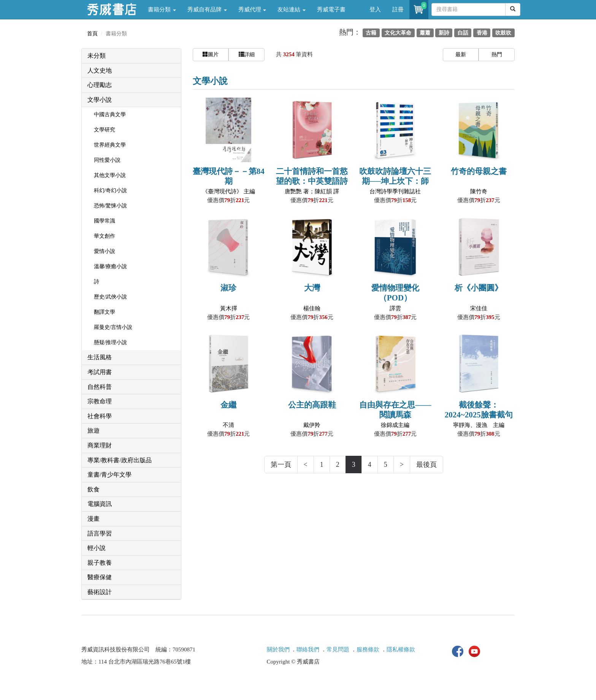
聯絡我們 (308, 649)
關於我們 (278, 649)
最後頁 (426, 465)
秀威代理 (252, 9)
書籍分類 (162, 9)
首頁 (92, 34)
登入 (375, 9)
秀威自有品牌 (207, 9)
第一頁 (281, 465)
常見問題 (338, 649)
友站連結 (292, 9)
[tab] (131, 56)
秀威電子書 (331, 9)
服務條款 (368, 649)
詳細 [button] (247, 54)
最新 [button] (461, 55)
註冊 (398, 9)
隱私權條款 (401, 649)
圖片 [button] (211, 54)
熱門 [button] (497, 55)
